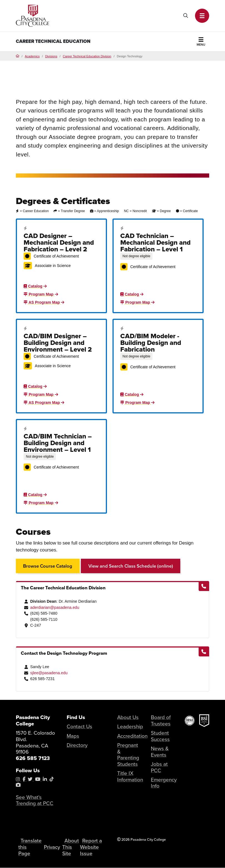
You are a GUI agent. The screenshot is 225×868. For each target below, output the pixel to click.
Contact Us (79, 727)
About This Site (71, 847)
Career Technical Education (53, 41)
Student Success (160, 736)
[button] (202, 16)
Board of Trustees (161, 721)
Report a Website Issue (91, 847)
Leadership (130, 727)
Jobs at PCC (159, 767)
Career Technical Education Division (87, 56)
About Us (128, 717)
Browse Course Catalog (48, 566)
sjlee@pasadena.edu (49, 673)
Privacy (52, 847)
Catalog (35, 286)
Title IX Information (130, 777)
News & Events (160, 752)
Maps (73, 736)
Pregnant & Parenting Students (128, 755)
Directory (77, 745)
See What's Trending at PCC (35, 800)
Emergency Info (164, 783)
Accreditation (132, 736)
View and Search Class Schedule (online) (131, 566)
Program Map (41, 294)
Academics (32, 56)
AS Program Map (44, 302)
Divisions (51, 56)
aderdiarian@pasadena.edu (55, 607)
